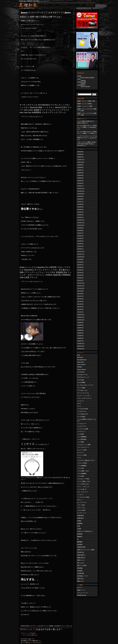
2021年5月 (80, 302)
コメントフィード (83, 593)
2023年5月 (80, 238)
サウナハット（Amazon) (28, 633)
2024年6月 (80, 204)
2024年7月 (80, 202)
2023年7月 (80, 233)
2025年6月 (80, 173)
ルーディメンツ (82, 513)
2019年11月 (81, 346)
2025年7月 (80, 170)
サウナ (79, 403)
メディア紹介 (81, 505)
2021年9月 (80, 291)
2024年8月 (80, 199)
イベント (73, 5)
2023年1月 (80, 249)
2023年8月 (80, 231)
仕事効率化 (81, 516)
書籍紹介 (80, 537)
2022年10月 (81, 257)
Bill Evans (80, 357)
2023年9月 (80, 228)
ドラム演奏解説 (82, 474)
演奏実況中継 (81, 547)
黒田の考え (81, 579)
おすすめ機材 (81, 382)
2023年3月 (80, 244)
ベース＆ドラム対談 (83, 497)
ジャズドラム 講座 (83, 429)
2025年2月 (80, 183)
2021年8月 (80, 294)
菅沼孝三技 (81, 552)
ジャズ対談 (81, 434)
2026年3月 (80, 152)
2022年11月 (81, 254)
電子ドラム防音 (82, 565)
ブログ (81, 5)
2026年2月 (80, 154)
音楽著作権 (81, 573)
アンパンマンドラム (83, 393)
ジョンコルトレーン (83, 447)
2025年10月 (81, 162)
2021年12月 (81, 283)
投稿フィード (81, 590)
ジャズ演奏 (81, 442)
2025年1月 (80, 186)
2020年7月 (80, 328)
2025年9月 (80, 165)
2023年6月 (80, 236)
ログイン (80, 587)
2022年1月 (80, 280)
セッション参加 (82, 450)
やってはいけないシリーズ (85, 385)
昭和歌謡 (80, 534)
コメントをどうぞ (67, 626)
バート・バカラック (83, 487)
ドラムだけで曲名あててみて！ (86, 460)
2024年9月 (80, 196)
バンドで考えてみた (83, 484)
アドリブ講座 (81, 388)
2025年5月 (80, 175)
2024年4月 (80, 210)
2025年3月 (80, 181)
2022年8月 (80, 262)
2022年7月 (80, 265)
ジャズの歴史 (81, 417)
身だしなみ (81, 563)
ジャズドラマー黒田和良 (28, 5)
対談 (79, 526)
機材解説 (80, 542)
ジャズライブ (81, 431)
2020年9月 (80, 323)
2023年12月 (81, 220)
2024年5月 (80, 207)
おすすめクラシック (83, 377)
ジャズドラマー (82, 426)
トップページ (45, 5)
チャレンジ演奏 (82, 455)
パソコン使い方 (82, 489)
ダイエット (81, 452)
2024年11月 (81, 191)
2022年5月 (80, 270)
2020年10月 (81, 320)
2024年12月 (81, 189)
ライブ (54, 5)
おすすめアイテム (43, 626)
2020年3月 (80, 338)
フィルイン (81, 495)
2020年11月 (81, 317)
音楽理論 (80, 568)
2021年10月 (81, 288)
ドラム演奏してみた (83, 471)
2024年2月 (80, 215)
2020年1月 (80, 341)
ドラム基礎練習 (82, 466)
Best (79, 355)
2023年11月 (81, 223)
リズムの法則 (81, 510)
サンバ (79, 406)
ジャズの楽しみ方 (83, 414)
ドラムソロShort (82, 463)
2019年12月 (81, 344)
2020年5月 (80, 333)
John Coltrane (81, 364)
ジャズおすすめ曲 (83, 409)
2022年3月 (80, 275)
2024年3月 (80, 212)
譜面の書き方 (81, 555)
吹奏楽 (79, 521)
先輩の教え (81, 518)
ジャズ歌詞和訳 (82, 439)
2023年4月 (80, 241)
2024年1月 (80, 217)
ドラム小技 (81, 468)
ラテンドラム (81, 508)
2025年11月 (81, 160)
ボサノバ (80, 500)
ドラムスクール (63, 5)
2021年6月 (80, 299)
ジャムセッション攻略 (84, 445)
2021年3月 (80, 307)
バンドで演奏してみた (84, 481)
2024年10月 (81, 194)
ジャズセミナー (82, 424)
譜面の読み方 (81, 558)
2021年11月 (81, 286)
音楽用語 (80, 571)
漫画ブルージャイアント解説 (86, 550)
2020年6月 (80, 330)
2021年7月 (80, 296)
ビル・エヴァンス (83, 492)
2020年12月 (81, 315)
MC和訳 (80, 367)
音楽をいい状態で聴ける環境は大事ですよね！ (41, 17)
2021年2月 (80, 309)
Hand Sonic (81, 362)
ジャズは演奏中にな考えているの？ (86, 420)
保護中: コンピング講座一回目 (86, 101)
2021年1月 (80, 312)
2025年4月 (80, 178)
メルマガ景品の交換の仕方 (85, 121)
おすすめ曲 (81, 380)
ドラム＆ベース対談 (83, 479)
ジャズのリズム (82, 411)
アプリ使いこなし (83, 390)
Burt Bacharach (82, 360)
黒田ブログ (81, 581)
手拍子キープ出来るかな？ (85, 531)
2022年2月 (80, 278)
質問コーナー (81, 560)
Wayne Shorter (82, 369)
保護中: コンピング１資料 (85, 106)
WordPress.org (82, 595)
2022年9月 (80, 259)
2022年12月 (81, 252)
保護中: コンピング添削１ (85, 104)
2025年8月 (80, 168)
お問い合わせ (90, 5)
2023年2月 (80, 246)
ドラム (79, 458)
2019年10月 (81, 349)
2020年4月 (80, 336)
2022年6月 (80, 267)
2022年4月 (80, 273)
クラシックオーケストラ (84, 398)
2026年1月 (80, 157)
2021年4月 (80, 304)
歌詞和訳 (80, 544)
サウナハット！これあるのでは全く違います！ (41, 629)
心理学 (79, 529)
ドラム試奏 (81, 476)
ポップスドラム (82, 502)
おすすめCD (81, 372)
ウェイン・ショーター (84, 396)
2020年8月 (80, 325)
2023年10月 (81, 225)
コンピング (81, 401)
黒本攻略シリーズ (83, 576)
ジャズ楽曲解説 (82, 437)
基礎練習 (80, 523)
